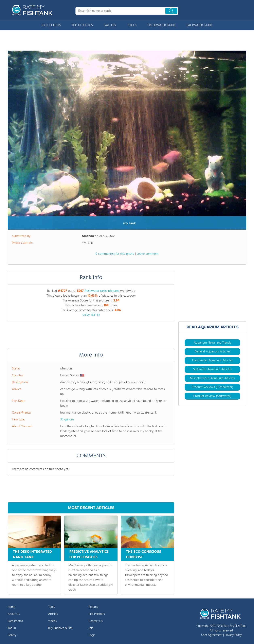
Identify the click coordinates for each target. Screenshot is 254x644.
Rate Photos (15, 621)
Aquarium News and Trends (212, 343)
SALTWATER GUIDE (199, 25)
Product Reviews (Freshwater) (212, 387)
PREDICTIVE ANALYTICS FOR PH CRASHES (89, 555)
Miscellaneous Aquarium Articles (212, 378)
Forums (93, 607)
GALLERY (110, 25)
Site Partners (97, 614)
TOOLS (132, 25)
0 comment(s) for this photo (115, 254)
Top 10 (12, 628)
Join (91, 628)
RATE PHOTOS (51, 25)
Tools (51, 607)
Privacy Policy (233, 635)
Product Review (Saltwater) (212, 396)
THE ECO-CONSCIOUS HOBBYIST (143, 555)
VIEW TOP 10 (91, 315)
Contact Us (96, 621)
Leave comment (148, 254)
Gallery (12, 635)
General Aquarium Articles (212, 352)
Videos (52, 621)
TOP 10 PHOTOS (82, 25)
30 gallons (67, 420)
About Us (14, 614)
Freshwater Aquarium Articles (212, 361)
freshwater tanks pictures (102, 291)
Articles (53, 614)
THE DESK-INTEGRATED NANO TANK (32, 555)
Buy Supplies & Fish (60, 628)
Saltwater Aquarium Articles (212, 369)
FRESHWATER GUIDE (161, 25)
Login (92, 635)
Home (11, 607)
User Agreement (212, 635)
